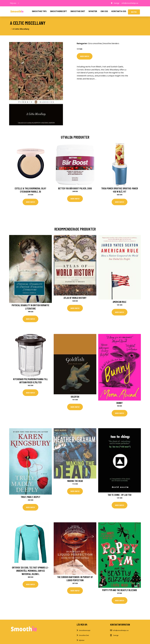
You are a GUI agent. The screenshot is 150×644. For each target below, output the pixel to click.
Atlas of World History (75, 298)
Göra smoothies (95, 43)
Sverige (117, 3)
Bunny (120, 403)
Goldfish (75, 397)
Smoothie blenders (111, 43)
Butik (134, 12)
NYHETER (93, 11)
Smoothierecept (85, 630)
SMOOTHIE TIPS (39, 11)
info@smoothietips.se (130, 3)
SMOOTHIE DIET (78, 11)
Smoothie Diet (84, 635)
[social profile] (18, 3)
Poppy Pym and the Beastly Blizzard (120, 590)
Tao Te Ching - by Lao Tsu (120, 495)
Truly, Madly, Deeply (30, 497)
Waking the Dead (75, 481)
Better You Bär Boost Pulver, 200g (75, 188)
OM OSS (104, 11)
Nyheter (82, 640)
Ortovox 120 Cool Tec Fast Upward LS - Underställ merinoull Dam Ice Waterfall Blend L (30, 571)
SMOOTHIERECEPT (58, 11)
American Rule (120, 302)
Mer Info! (85, 56)
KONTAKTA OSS (119, 11)
